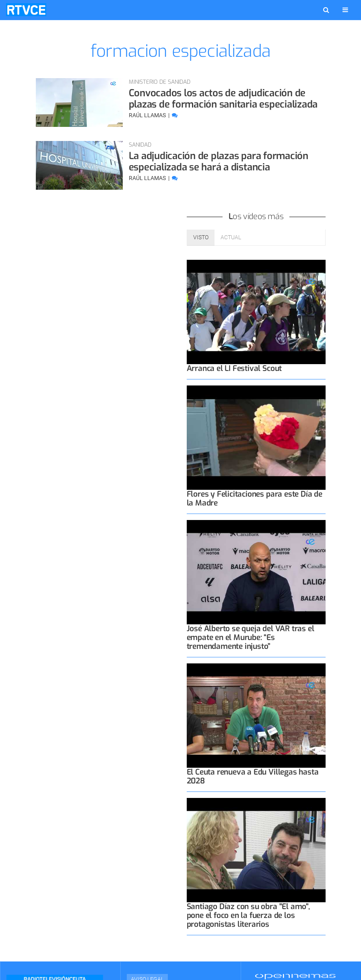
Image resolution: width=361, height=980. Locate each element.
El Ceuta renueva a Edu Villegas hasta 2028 (253, 776)
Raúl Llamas (148, 115)
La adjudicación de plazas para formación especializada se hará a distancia (219, 162)
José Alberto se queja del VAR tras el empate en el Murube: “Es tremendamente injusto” (251, 637)
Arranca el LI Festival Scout (234, 368)
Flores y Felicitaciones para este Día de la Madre (255, 498)
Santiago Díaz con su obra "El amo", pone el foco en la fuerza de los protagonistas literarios (248, 915)
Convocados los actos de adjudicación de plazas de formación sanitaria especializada (223, 99)
